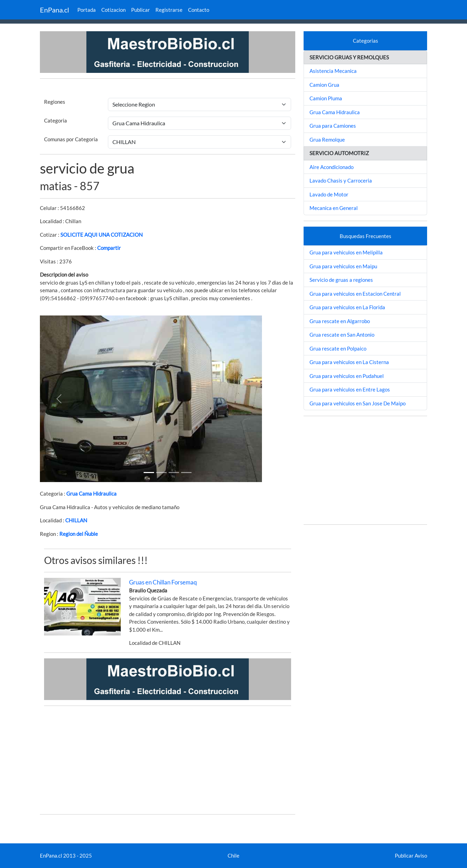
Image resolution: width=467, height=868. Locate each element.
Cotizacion (113, 10)
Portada (87, 10)
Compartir (109, 248)
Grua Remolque (327, 140)
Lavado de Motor (329, 194)
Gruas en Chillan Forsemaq (163, 582)
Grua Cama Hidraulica (91, 494)
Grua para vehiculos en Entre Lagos (350, 389)
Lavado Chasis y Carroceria (341, 180)
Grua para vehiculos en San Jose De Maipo (358, 403)
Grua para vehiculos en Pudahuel (347, 376)
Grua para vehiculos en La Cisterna (349, 362)
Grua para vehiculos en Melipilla (346, 252)
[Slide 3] (186, 473)
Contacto (199, 10)
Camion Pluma (326, 98)
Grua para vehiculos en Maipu (343, 266)
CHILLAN (76, 520)
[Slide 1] (149, 473)
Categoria (56, 120)
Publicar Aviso (411, 856)
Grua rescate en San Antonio (342, 335)
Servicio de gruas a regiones (341, 280)
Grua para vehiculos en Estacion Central (355, 294)
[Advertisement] (168, 760)
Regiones (55, 102)
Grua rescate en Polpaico (338, 348)
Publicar (141, 10)
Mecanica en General (334, 208)
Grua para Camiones (333, 126)
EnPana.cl (54, 10)
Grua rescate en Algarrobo (340, 321)
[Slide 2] (174, 473)
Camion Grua (324, 85)
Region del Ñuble (79, 534)
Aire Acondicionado (332, 167)
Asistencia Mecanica (333, 71)
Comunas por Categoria (71, 139)
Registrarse (169, 10)
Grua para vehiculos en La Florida (347, 307)
